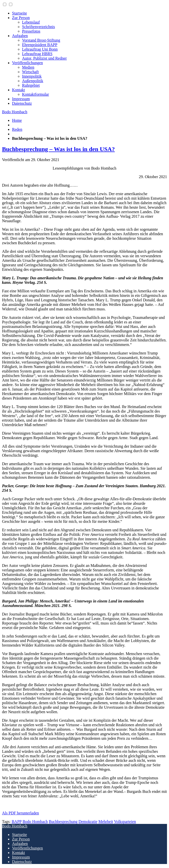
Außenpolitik (33, 81)
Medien (28, 67)
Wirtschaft (30, 72)
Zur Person (21, 18)
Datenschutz (22, 103)
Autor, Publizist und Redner (44, 58)
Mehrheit (106, 822)
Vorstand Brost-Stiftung (41, 40)
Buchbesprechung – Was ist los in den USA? (58, 149)
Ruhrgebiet (31, 85)
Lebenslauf (31, 22)
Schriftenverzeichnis (39, 27)
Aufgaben (20, 36)
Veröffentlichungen (27, 63)
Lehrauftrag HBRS (37, 54)
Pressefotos (31, 31)
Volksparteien (125, 822)
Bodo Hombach (15, 112)
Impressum (21, 99)
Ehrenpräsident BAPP (40, 45)
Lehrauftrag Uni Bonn (40, 49)
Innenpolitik (32, 76)
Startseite (20, 13)
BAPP (16, 822)
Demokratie (88, 822)
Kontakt (19, 90)
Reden (17, 129)
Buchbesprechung (63, 822)
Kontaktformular (36, 94)
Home (17, 120)
